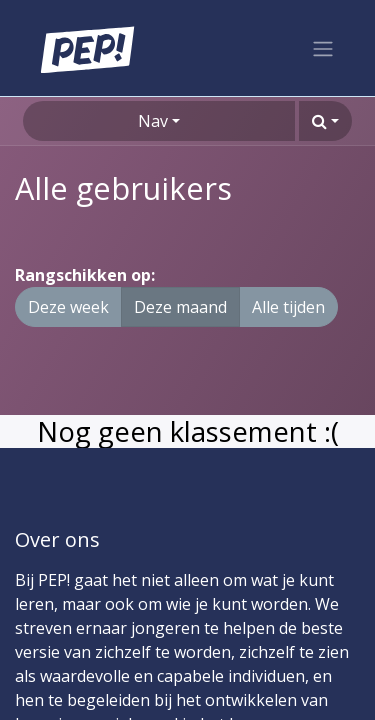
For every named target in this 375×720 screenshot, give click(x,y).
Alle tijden (288, 307)
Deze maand (180, 307)
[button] (325, 121)
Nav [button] (153, 121)
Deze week (68, 307)
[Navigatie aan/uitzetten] (323, 48)
